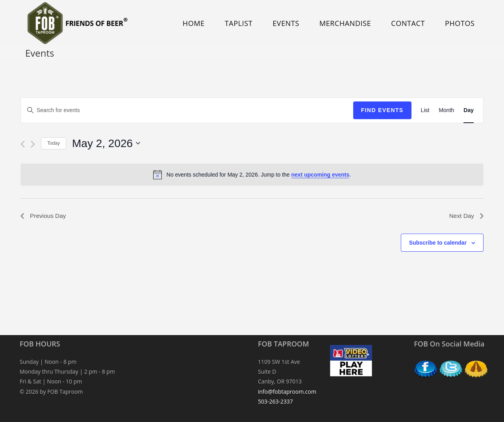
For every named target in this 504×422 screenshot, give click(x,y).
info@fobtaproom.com (287, 392)
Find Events (382, 110)
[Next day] (33, 144)
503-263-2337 (275, 401)
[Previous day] (23, 144)
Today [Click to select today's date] (54, 143)
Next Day (466, 216)
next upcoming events (321, 175)
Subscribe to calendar (438, 243)
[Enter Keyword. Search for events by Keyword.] (187, 110)
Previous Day (44, 216)
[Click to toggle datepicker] (106, 144)
